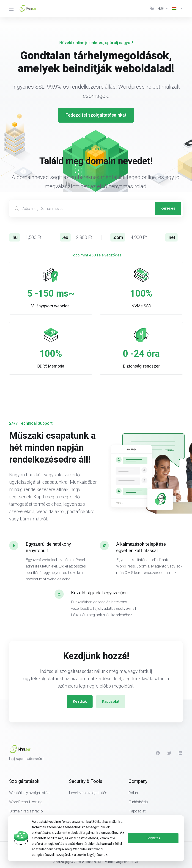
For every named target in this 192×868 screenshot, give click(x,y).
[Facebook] (158, 753)
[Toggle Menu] (11, 8)
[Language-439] (176, 8)
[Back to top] (150, 849)
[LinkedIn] (181, 753)
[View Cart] (152, 8)
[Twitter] (169, 753)
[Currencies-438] (163, 8)
